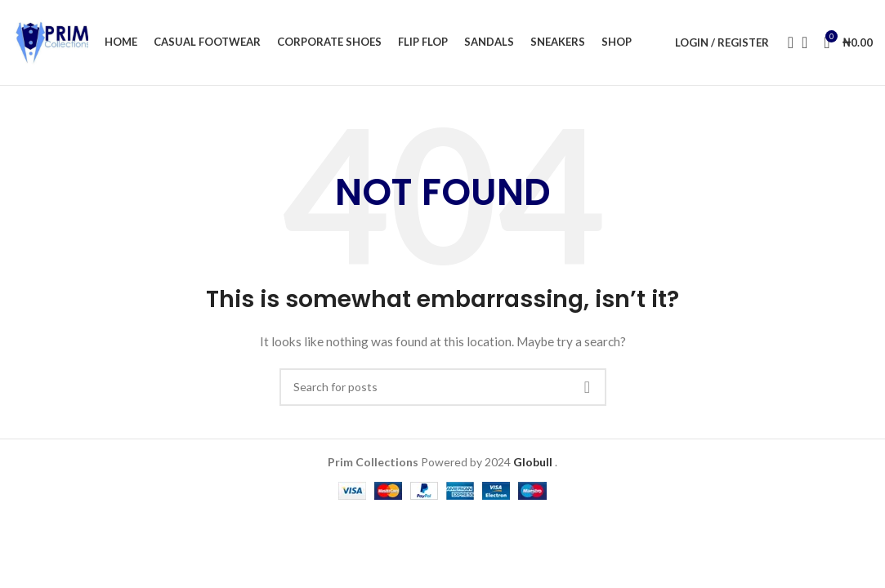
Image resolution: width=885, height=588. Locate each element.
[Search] (785, 42)
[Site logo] (50, 41)
